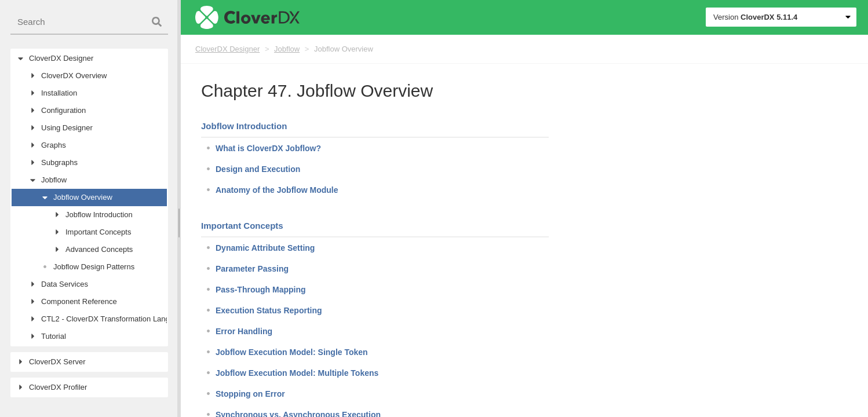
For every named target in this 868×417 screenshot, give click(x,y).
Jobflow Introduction (244, 126)
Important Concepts (242, 226)
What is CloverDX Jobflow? (268, 148)
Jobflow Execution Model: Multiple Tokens (297, 373)
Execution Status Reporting (269, 310)
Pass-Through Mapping (261, 290)
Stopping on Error (250, 394)
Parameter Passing (252, 269)
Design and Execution (258, 169)
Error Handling (244, 331)
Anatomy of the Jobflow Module (277, 190)
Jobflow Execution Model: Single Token (292, 352)
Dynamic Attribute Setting (265, 248)
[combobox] (89, 22)
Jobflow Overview (344, 49)
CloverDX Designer (227, 49)
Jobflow (287, 49)
